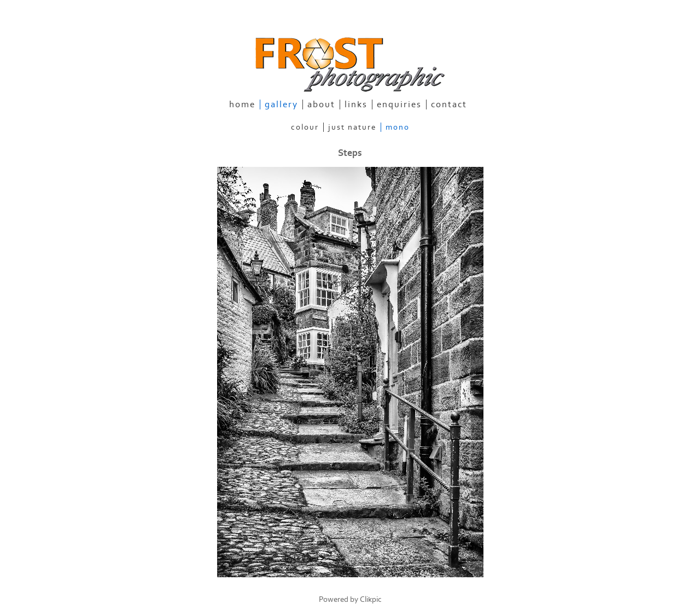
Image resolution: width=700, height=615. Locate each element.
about (321, 105)
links (356, 105)
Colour (305, 127)
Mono (398, 127)
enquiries (399, 105)
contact (449, 105)
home (242, 105)
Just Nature (352, 127)
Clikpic (371, 599)
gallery (281, 105)
